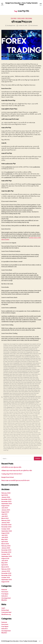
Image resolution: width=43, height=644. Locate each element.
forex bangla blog (12, 349)
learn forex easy (14, 382)
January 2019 (6, 571)
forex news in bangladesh (13, 363)
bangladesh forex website (30, 344)
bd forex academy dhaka (15, 346)
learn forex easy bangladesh (25, 382)
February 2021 (6, 520)
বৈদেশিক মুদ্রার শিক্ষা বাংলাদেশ (16, 444)
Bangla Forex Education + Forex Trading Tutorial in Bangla (21, 4)
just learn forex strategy (34, 371)
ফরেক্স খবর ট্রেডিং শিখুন (32, 411)
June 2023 (5, 508)
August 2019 (5, 558)
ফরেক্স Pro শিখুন (19, 407)
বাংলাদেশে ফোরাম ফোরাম (23, 438)
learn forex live (37, 388)
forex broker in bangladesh (10, 352)
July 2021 (4, 514)
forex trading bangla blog (16, 365)
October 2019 (6, 554)
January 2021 (6, 523)
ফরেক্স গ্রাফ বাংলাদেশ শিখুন (15, 412)
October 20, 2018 (23, 26)
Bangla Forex (12, 26)
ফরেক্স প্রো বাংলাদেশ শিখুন (13, 422)
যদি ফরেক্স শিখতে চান (22, 22)
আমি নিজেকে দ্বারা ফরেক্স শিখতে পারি (20, 404)
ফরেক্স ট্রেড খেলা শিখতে (29, 414)
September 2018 (7, 580)
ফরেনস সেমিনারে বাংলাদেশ (14, 431)
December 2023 (6, 499)
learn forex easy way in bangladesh (15, 384)
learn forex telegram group (20, 400)
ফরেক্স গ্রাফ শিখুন (36, 412)
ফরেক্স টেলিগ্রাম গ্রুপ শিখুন (18, 414)
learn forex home (32, 387)
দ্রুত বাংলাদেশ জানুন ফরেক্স (22, 406)
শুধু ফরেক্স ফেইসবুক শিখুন (11, 447)
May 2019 (4, 563)
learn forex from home (15, 385)
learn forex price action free (29, 393)
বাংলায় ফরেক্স (34, 439)
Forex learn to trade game (14, 362)
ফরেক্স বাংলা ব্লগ (18, 423)
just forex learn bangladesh (25, 369)
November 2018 (6, 575)
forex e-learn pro (34, 354)
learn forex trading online (15, 401)
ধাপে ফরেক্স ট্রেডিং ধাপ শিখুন (34, 406)
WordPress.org (6, 614)
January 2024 (6, 497)
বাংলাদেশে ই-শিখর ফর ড (26, 434)
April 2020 (5, 542)
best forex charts (33, 346)
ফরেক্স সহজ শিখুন (34, 430)
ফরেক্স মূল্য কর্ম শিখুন (31, 426)
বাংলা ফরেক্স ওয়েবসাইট (25, 431)
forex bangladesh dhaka (15, 350)
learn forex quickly (14, 396)
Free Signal (29, 18)
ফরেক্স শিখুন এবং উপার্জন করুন (30, 428)
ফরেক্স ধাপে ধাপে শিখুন (19, 419)
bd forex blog (25, 346)
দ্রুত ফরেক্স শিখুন (12, 406)
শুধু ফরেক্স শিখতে (21, 447)
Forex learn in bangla (14, 360)
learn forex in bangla (17, 388)
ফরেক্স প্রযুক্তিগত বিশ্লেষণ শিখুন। (28, 420)
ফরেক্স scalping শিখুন (28, 407)
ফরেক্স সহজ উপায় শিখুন (13, 430)
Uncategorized (6, 598)
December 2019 (6, 550)
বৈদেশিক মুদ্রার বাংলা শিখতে (28, 442)
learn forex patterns (24, 392)
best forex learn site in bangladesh (20, 347)
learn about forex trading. (16, 374)
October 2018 (6, 577)
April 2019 (5, 565)
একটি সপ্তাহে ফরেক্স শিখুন (33, 404)
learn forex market (20, 390)
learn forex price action (16, 393)
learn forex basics (27, 376)
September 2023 (7, 504)
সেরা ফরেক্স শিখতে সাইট (26, 449)
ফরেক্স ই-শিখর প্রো (19, 409)
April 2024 (5, 495)
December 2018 (6, 573)
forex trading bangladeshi (29, 365)
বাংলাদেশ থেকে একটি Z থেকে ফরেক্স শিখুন (12, 433)
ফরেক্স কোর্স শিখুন (22, 411)
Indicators (5, 596)
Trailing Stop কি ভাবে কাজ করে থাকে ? (12, 474)
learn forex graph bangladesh (20, 387)
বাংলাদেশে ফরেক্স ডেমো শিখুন (25, 436)
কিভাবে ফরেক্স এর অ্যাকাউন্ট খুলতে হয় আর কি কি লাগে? (15, 481)
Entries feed (5, 610)
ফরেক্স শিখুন (21, 428)
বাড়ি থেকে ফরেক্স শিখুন (14, 441)
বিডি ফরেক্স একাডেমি (23, 441)
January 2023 (6, 510)
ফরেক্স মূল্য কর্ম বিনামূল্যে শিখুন (20, 426)
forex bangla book (21, 349)
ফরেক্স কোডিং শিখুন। (14, 411)
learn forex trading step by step (30, 401)
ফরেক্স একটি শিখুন (27, 409)
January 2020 (6, 548)
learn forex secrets (30, 398)
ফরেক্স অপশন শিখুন (37, 407)
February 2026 (6, 493)
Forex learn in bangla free (26, 360)
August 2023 (5, 506)
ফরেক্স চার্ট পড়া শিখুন (8, 414)
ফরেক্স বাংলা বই (29, 422)
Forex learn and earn (12, 358)
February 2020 (6, 546)
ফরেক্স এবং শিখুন (35, 409)
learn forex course (22, 379)
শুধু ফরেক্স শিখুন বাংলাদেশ (30, 447)
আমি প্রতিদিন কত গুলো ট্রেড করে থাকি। (11, 467)
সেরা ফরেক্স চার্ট (18, 449)
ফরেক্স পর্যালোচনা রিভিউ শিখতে (14, 420)
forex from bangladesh (16, 357)
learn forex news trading (31, 390)
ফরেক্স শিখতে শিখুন (14, 428)
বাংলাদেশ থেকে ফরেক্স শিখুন (27, 433)
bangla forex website (17, 344)
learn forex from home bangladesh (30, 385)
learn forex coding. (13, 379)
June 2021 (5, 516)
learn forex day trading (33, 379)
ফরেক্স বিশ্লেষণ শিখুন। (30, 425)
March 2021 (5, 518)
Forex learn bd (34, 358)
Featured (14, 18)
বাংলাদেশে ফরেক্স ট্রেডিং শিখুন (12, 436)
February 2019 (6, 569)
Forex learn (21, 18)
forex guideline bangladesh (29, 357)
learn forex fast (28, 384)
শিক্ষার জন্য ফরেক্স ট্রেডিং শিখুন (29, 444)
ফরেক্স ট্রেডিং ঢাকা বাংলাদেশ (16, 415)
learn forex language (27, 388)
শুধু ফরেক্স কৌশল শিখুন (23, 445)
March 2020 (5, 544)
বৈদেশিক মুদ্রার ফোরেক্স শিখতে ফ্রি (15, 442)
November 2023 (6, 501)
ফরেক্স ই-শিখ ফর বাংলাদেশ (9, 409)
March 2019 (5, 567)
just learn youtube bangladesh (20, 373)
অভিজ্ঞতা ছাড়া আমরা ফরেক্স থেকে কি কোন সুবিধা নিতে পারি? (17, 471)
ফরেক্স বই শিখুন (22, 422)
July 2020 (5, 535)
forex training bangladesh (22, 368)
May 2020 (5, 539)
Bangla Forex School (8, 477)
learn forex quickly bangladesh (27, 396)
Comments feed (6, 612)
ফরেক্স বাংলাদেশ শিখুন (12, 425)
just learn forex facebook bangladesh (18, 371)
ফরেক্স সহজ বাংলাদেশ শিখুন (25, 430)
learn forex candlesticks (23, 377)
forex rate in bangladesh (26, 363)
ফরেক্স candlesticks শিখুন (9, 407)
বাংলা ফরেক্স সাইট (34, 431)
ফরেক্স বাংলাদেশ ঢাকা (27, 423)
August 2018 (5, 582)
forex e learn (13, 354)
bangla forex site (8, 344)
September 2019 (7, 556)
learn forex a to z (27, 374)
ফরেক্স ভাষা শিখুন (10, 426)
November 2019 (6, 552)
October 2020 (6, 529)
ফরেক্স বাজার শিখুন (21, 425)
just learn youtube (8, 373)
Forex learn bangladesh (24, 358)
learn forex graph (8, 387)
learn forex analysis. (17, 376)
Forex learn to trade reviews (28, 362)
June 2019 (5, 561)
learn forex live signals (9, 390)
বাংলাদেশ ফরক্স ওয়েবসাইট (15, 434)
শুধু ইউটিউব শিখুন (14, 445)
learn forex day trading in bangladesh (13, 381)
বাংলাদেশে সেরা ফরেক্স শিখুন (25, 439)
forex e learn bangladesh (23, 354)
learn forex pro (25, 395)
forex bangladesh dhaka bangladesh (31, 350)
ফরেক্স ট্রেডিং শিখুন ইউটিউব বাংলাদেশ (24, 417)
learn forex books (13, 377)
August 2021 (5, 512)
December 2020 (6, 525)
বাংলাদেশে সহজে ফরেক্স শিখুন (12, 439)
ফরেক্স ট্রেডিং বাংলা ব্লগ (27, 415)
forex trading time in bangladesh (25, 366)
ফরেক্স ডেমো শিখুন (10, 419)
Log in (3, 608)
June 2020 (5, 537)
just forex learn (14, 369)
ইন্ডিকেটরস (4, 600)
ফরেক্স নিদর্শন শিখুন (28, 419)
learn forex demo (27, 381)
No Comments (34, 26)
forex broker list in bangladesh (25, 352)
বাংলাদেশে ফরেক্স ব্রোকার (12, 438)
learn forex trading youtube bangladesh (25, 403)
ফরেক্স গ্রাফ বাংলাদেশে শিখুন (27, 412)
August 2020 (5, 533)
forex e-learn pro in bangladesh (23, 355)
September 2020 (7, 531)
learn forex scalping (20, 398)
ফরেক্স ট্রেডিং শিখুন (12, 417)
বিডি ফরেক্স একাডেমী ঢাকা (34, 441)
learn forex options (13, 392)
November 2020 (6, 527)
